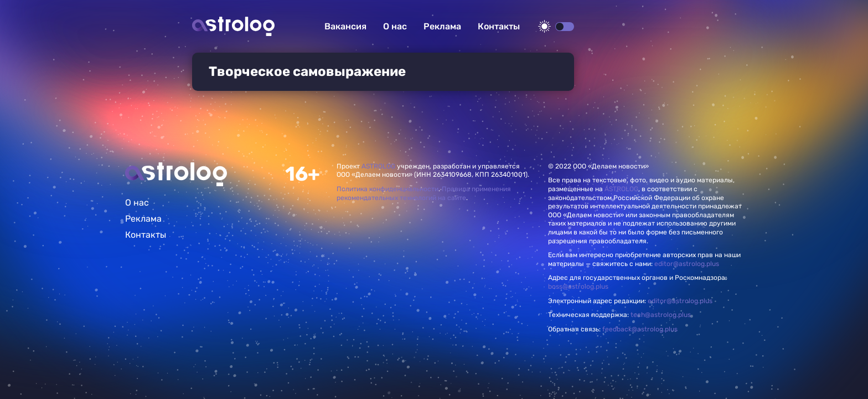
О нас (395, 26)
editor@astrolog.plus (687, 264)
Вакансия (345, 26)
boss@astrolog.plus (578, 287)
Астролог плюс (233, 26)
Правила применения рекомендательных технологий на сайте (424, 193)
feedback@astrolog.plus (640, 329)
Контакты (499, 26)
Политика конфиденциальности (387, 189)
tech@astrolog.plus (661, 315)
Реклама (442, 26)
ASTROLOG (378, 166)
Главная (176, 174)
